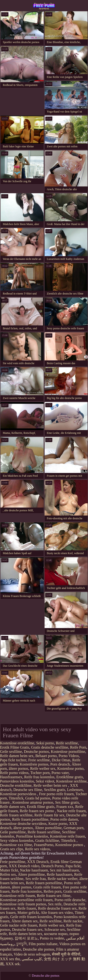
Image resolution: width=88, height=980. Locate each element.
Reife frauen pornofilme (30, 819)
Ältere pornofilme (48, 828)
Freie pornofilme (13, 862)
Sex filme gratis (67, 802)
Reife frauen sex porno (37, 811)
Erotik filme (60, 862)
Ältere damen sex (25, 921)
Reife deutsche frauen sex (57, 908)
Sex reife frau (36, 879)
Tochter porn (40, 773)
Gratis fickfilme (47, 841)
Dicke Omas (61, 760)
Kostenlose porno (70, 768)
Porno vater (60, 773)
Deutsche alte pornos (44, 6)
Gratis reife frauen (47, 887)
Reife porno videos (14, 773)
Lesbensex (75, 790)
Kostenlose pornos (70, 845)
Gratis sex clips (12, 849)
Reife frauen (27, 908)
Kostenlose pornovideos (19, 794)
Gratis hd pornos (38, 798)
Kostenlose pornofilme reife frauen (26, 900)
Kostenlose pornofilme (68, 752)
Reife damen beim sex (17, 756)
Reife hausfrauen (59, 874)
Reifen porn (53, 891)
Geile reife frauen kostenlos (31, 917)
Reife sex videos (38, 849)
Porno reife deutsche (70, 900)
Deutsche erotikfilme (16, 785)
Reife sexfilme (67, 743)
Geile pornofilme (13, 832)
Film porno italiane (43, 944)
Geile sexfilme (11, 752)
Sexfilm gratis (55, 790)
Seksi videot (45, 781)
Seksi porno (45, 743)
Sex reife (55, 904)
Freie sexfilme (39, 760)
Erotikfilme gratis (70, 777)
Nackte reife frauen (71, 811)
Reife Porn (78, 747)
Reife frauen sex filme (54, 896)
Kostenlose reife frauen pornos (23, 904)
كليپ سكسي (32, 959)
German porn (74, 828)
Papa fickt (73, 866)
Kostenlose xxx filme (16, 845)
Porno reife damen (64, 819)
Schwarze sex (55, 930)
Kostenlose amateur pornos (33, 802)
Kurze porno (58, 824)
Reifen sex (8, 874)
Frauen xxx (65, 807)
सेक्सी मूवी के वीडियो (66, 954)
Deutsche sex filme (28, 790)
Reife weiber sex (43, 768)
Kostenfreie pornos (34, 764)
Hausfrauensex (11, 777)
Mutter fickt (9, 870)
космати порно (56, 934)
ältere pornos (18, 768)
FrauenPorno (44, 845)
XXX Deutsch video (24, 866)
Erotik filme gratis (41, 807)
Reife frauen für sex (50, 815)
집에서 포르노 (26, 938)
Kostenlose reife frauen (67, 836)
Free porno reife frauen (56, 794)
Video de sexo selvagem (32, 954)
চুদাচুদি (22, 944)
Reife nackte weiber (63, 879)
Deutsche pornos (36, 752)
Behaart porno (46, 756)
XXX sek (13, 964)
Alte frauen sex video (57, 913)
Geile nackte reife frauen (19, 925)
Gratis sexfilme (75, 891)
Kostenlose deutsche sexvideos (23, 824)
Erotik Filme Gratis (15, 747)
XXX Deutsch (38, 862)
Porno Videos (69, 756)
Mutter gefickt (28, 913)
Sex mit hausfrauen (64, 870)
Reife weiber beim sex (51, 785)
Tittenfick (16, 798)
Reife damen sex (13, 807)
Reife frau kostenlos (39, 777)
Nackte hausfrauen (34, 870)
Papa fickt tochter (13, 760)
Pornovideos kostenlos (17, 781)
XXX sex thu (10, 959)
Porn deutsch (60, 764)
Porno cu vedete (52, 938)
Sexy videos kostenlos (17, 841)
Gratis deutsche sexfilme (50, 747)
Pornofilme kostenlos (32, 836)
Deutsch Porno (52, 866)
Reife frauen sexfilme (16, 815)
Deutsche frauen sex (27, 930)
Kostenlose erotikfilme (17, 743)
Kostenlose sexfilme (71, 781)
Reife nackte (73, 921)
